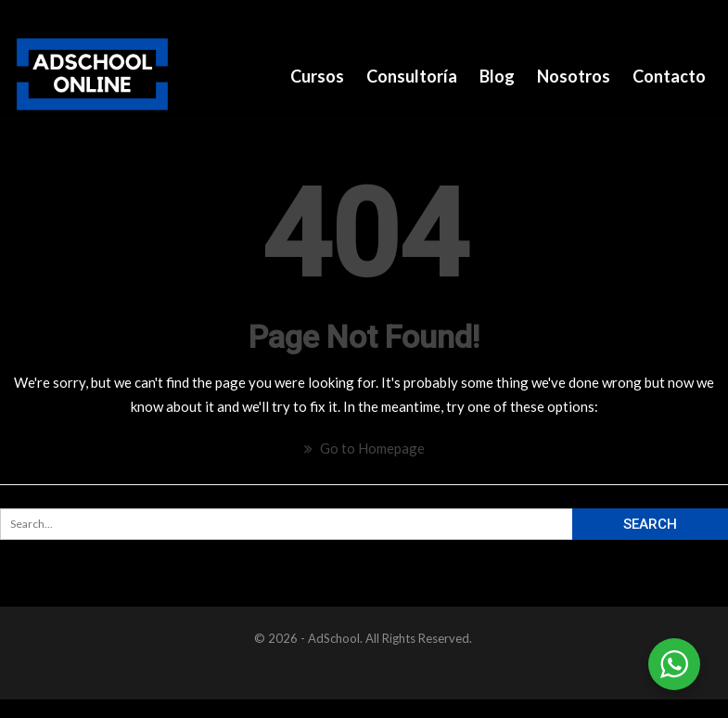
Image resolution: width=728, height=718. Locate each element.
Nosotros (574, 76)
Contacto (669, 76)
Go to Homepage (364, 448)
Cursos (317, 76)
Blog (497, 76)
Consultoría (412, 76)
